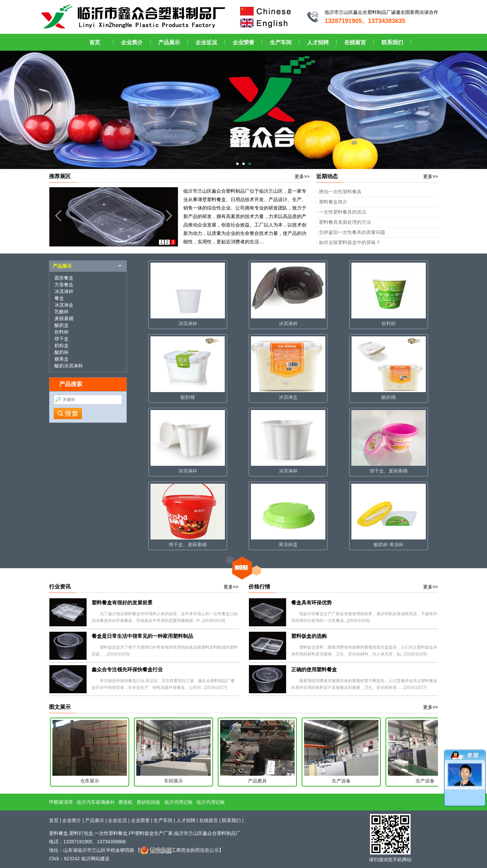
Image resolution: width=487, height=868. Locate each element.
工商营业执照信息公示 (180, 850)
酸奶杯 (62, 352)
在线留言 (355, 42)
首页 (95, 42)
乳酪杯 (62, 312)
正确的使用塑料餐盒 (314, 669)
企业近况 (206, 42)
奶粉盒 (62, 345)
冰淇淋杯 (64, 291)
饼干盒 (62, 339)
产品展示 (169, 42)
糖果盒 (62, 359)
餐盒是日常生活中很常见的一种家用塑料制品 (142, 636)
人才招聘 (318, 42)
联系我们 (392, 42)
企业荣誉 (243, 42)
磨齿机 (125, 802)
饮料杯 (62, 332)
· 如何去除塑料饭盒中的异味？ (348, 242)
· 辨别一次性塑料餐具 (339, 192)
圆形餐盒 (64, 278)
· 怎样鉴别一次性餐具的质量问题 (351, 232)
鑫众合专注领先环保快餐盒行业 (127, 669)
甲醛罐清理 (61, 802)
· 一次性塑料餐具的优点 (341, 212)
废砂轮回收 (148, 802)
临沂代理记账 (179, 802)
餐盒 (59, 298)
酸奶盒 (62, 325)
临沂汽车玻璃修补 (96, 802)
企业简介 (132, 42)
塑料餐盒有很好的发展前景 (122, 602)
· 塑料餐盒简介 (332, 202)
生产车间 (281, 42)
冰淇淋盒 (64, 305)
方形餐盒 (64, 285)
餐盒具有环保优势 (311, 602)
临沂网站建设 (95, 859)
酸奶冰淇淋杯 (69, 366)
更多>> (302, 176)
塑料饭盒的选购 (309, 636)
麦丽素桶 (64, 318)
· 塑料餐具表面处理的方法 (344, 222)
